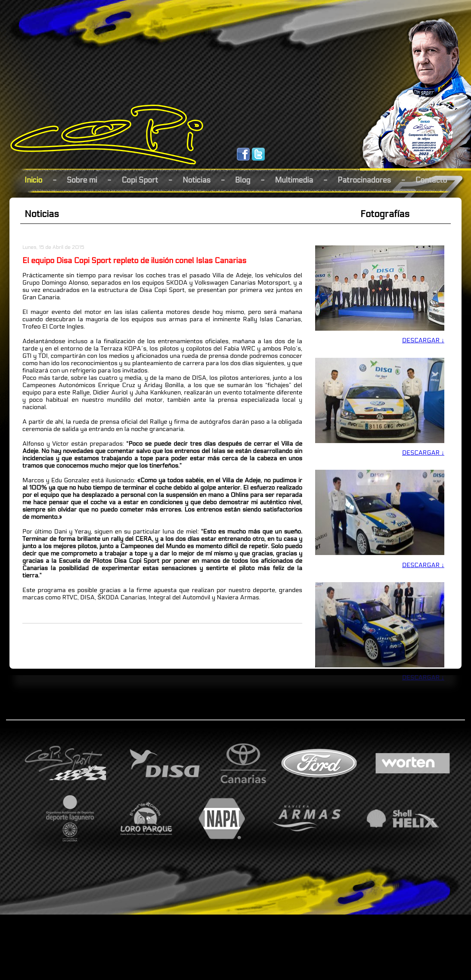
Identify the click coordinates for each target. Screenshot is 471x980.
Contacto (431, 180)
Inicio (33, 180)
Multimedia (294, 180)
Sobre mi (82, 180)
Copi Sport (140, 180)
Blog (243, 180)
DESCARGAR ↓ (423, 340)
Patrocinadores (364, 180)
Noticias (197, 180)
